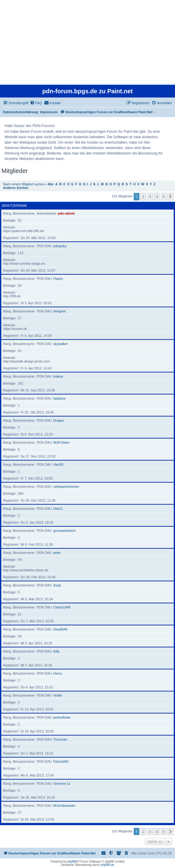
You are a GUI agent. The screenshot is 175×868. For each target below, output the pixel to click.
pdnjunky (60, 246)
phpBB (72, 862)
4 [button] (157, 196)
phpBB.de (107, 865)
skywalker (61, 344)
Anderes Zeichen (16, 188)
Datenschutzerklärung (21, 112)
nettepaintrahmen (66, 487)
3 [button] (150, 196)
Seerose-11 (62, 783)
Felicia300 (61, 761)
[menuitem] (36, 103)
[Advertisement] (87, 42)
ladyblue (60, 398)
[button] (170, 196)
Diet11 (58, 509)
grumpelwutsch (65, 531)
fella (56, 651)
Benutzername (15, 206)
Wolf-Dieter (62, 442)
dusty (57, 585)
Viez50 (58, 464)
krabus (58, 376)
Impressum (49, 112)
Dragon (59, 420)
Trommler (60, 739)
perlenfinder (62, 717)
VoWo (58, 695)
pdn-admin (66, 213)
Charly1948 (62, 607)
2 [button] (143, 196)
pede (57, 553)
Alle (51, 184)
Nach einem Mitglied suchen (24, 184)
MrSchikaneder (65, 806)
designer (60, 311)
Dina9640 (60, 629)
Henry (58, 673)
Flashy (58, 279)
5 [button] (164, 196)
